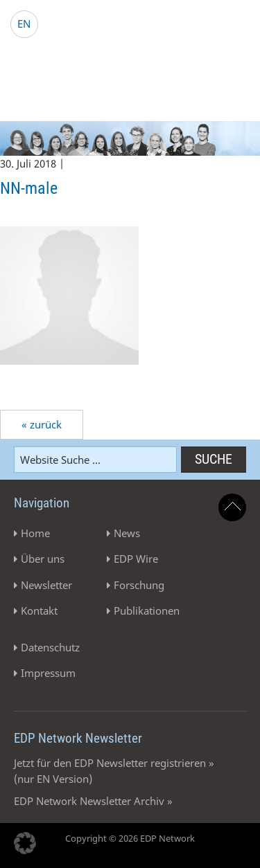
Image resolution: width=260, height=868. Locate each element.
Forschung (139, 585)
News (127, 533)
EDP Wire (136, 559)
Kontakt (39, 611)
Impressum (48, 673)
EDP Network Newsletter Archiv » (93, 801)
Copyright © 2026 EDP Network (130, 838)
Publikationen (147, 611)
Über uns (43, 559)
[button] (25, 843)
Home (35, 533)
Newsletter (46, 585)
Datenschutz (50, 647)
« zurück (42, 424)
